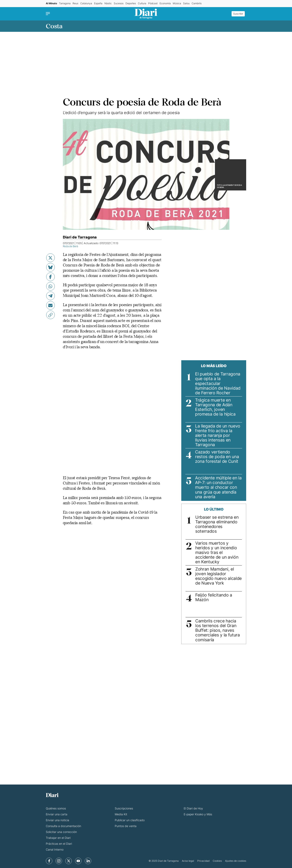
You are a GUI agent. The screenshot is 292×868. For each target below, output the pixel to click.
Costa (54, 26)
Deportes (131, 3)
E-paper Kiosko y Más (198, 814)
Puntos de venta (126, 826)
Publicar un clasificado (130, 820)
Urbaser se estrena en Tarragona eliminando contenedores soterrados (217, 524)
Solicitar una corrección (61, 832)
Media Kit (121, 814)
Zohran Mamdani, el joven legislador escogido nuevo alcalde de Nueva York (218, 576)
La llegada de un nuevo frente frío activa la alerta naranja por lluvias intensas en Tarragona (218, 435)
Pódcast (153, 3)
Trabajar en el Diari (58, 838)
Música (177, 3)
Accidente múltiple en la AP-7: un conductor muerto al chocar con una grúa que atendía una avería (218, 487)
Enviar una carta (57, 814)
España (98, 3)
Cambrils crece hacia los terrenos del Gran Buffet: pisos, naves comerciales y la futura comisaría (218, 630)
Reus (75, 3)
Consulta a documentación (63, 826)
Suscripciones (124, 808)
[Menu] (49, 14)
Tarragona (65, 3)
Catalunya (86, 3)
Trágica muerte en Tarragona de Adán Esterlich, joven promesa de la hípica (215, 407)
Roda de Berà (70, 246)
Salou (186, 3)
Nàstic (108, 3)
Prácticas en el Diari (59, 844)
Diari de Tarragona (80, 237)
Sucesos (119, 3)
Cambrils (197, 3)
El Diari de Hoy (193, 808)
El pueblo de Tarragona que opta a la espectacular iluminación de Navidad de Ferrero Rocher (218, 383)
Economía (165, 3)
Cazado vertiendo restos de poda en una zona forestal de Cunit (217, 457)
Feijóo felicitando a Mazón (214, 597)
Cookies (217, 861)
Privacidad (203, 861)
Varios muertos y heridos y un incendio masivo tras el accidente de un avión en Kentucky (217, 552)
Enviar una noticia (57, 820)
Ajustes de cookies (236, 861)
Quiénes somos (56, 808)
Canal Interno (55, 849)
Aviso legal (188, 861)
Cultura (142, 3)
